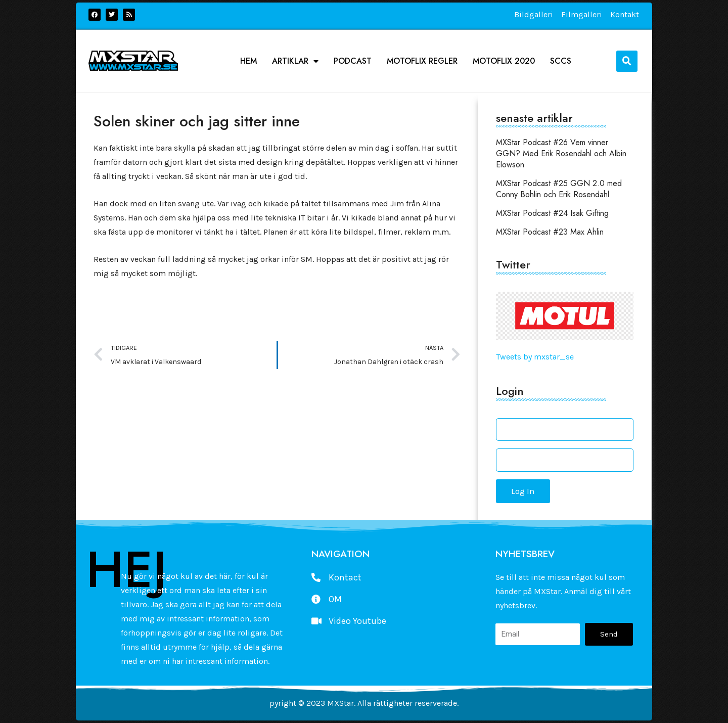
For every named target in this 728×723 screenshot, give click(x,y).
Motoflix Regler (422, 61)
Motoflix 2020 (504, 61)
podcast (353, 61)
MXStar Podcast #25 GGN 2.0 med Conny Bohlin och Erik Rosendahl (559, 189)
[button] (627, 61)
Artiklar (295, 61)
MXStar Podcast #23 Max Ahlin (550, 232)
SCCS (561, 61)
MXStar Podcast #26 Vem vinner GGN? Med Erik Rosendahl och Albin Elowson (561, 153)
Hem (248, 61)
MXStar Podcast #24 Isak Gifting (552, 213)
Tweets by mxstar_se (535, 357)
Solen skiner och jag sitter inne (197, 121)
